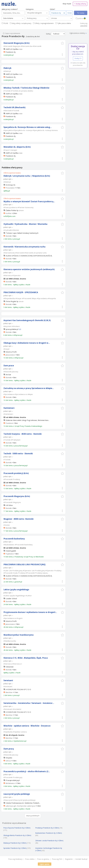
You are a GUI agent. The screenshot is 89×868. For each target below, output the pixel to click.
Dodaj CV (78, 58)
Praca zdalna (30, 859)
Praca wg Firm (57, 859)
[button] (62, 43)
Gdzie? (52, 9)
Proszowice (10, 188)
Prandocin (9, 423)
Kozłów (8, 213)
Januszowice (10, 355)
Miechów (9, 692)
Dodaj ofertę (80, 4)
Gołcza (8, 761)
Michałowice (10, 783)
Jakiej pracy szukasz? (10, 9)
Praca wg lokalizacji (15, 859)
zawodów (84, 26)
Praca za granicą (43, 859)
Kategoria (30, 9)
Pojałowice (10, 554)
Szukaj (82, 13)
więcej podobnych (33, 816)
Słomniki (8, 236)
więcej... (46, 573)
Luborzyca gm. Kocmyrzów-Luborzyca (20, 806)
